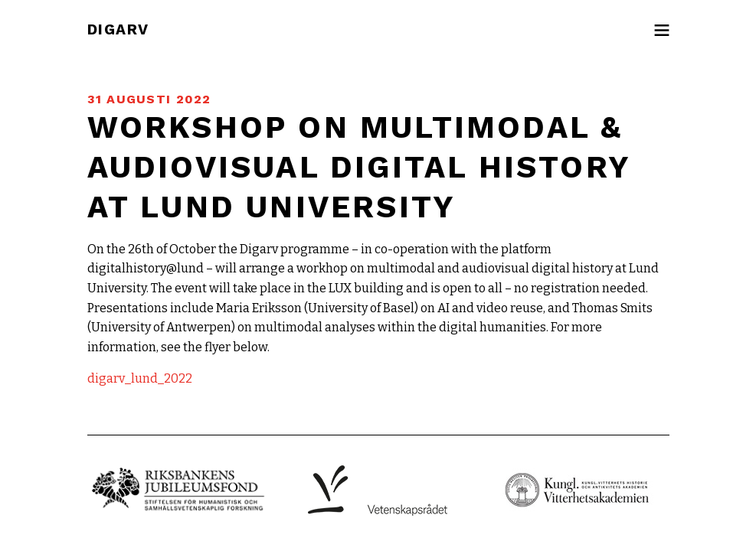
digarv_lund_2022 (140, 378)
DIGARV (118, 29)
